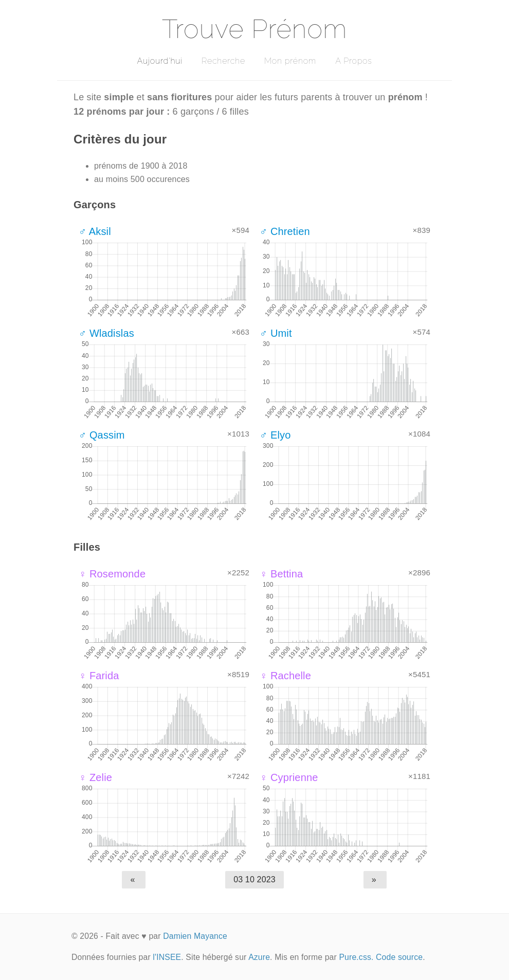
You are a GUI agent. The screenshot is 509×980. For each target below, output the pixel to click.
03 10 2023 (254, 879)
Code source (399, 957)
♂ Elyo (275, 435)
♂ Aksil (95, 231)
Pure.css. (356, 957)
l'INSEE (167, 957)
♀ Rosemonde (112, 574)
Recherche (223, 61)
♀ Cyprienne (289, 777)
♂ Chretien (285, 231)
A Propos (353, 61)
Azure (259, 957)
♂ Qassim (102, 435)
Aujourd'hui (160, 61)
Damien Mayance (195, 936)
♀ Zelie (95, 777)
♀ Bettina (281, 574)
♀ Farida (99, 676)
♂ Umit (276, 333)
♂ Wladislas (106, 333)
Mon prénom (290, 61)
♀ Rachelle (285, 676)
